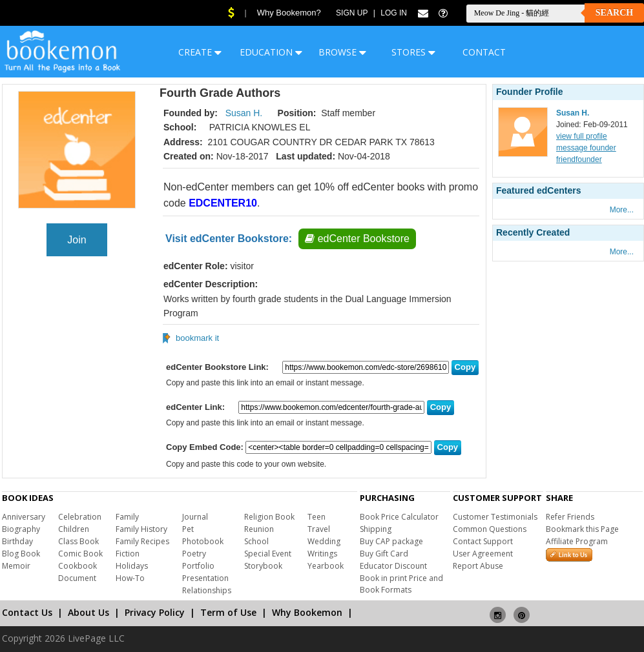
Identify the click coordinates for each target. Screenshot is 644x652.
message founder (586, 148)
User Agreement (483, 554)
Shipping (376, 529)
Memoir (16, 566)
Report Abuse (478, 566)
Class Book (78, 541)
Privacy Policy (155, 612)
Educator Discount (393, 566)
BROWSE (342, 52)
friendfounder (579, 159)
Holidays (132, 566)
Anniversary (24, 517)
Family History (141, 529)
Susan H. (244, 113)
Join (77, 240)
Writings (322, 554)
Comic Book (80, 554)
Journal (195, 517)
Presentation (205, 578)
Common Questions (490, 529)
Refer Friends (570, 517)
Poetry (194, 554)
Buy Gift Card (384, 554)
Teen (317, 517)
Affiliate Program (577, 541)
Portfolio (198, 566)
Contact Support (483, 541)
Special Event (268, 554)
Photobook (203, 541)
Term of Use (228, 612)
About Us (88, 612)
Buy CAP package (391, 541)
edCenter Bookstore (357, 239)
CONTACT (484, 52)
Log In (394, 13)
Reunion (259, 529)
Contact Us (27, 612)
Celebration (80, 517)
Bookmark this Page (582, 529)
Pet (188, 529)
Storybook (263, 566)
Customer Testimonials (495, 517)
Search (614, 13)
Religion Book (269, 517)
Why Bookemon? (289, 13)
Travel (319, 529)
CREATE (200, 52)
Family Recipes (142, 541)
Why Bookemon (307, 612)
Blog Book (21, 554)
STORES (413, 52)
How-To (130, 578)
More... (622, 210)
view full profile (582, 136)
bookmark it (197, 338)
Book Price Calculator (399, 517)
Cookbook (78, 566)
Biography (21, 529)
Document (77, 578)
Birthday (17, 541)
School (256, 541)
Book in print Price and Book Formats (401, 584)
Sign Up (352, 13)
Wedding (324, 541)
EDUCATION (271, 52)
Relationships (207, 590)
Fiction (128, 554)
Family (127, 517)
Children (74, 529)
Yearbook (326, 566)
